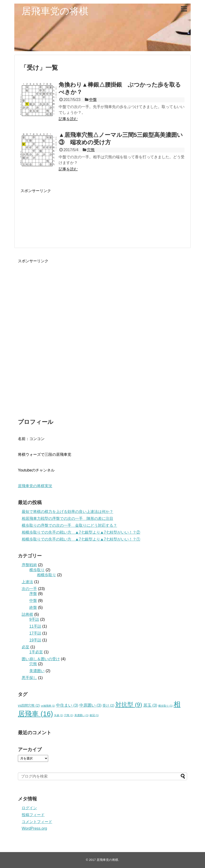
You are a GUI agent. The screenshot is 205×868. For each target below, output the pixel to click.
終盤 (33, 608)
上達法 (27, 582)
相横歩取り (46, 575)
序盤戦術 (29, 565)
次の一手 (29, 589)
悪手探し (29, 678)
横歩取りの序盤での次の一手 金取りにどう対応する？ (69, 525)
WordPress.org (34, 828)
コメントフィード (37, 822)
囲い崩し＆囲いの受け (41, 659)
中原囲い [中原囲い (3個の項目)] (90, 705)
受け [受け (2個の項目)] (108, 705)
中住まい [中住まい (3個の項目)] (67, 705)
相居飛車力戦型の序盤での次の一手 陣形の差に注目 (67, 518)
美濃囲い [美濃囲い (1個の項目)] (82, 715)
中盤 (93, 100)
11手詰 (35, 626)
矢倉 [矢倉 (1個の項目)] (59, 715)
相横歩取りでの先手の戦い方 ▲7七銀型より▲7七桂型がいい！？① (81, 539)
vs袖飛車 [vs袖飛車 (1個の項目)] (48, 706)
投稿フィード (33, 815)
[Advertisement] (102, 215)
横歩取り (37, 570)
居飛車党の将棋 (55, 11)
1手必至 (36, 652)
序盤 (33, 594)
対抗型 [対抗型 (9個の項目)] (129, 705)
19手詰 (35, 640)
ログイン (29, 808)
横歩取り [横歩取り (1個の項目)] (165, 706)
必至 (26, 647)
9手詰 (34, 619)
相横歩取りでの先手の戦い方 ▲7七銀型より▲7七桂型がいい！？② (81, 532)
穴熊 (91, 150)
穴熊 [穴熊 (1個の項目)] (69, 715)
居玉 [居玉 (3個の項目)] (150, 705)
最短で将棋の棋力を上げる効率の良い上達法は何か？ (67, 512)
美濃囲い (37, 671)
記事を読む (68, 119)
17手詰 (35, 633)
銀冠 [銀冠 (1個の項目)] (94, 715)
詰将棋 (27, 614)
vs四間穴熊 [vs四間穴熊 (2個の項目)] (29, 705)
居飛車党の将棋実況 (35, 486)
